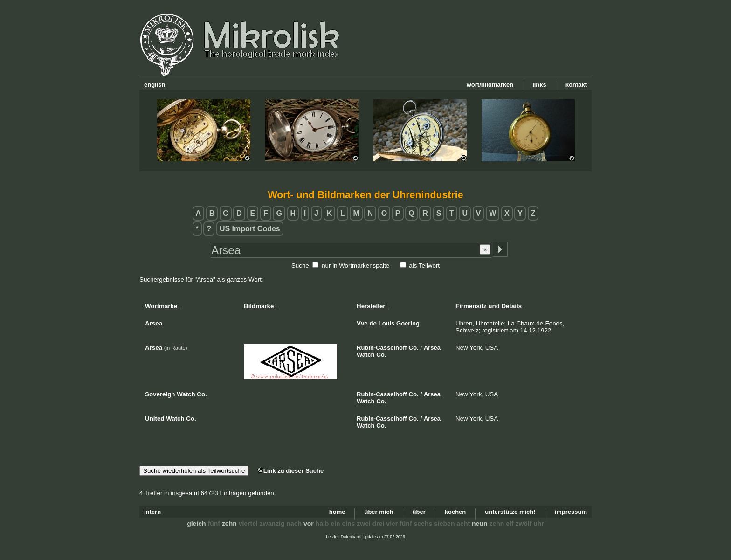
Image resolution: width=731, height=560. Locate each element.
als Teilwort (424, 266)
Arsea (432, 348)
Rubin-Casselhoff (382, 348)
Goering (408, 323)
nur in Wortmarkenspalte (355, 266)
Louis (387, 323)
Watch (366, 355)
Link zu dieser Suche (290, 471)
